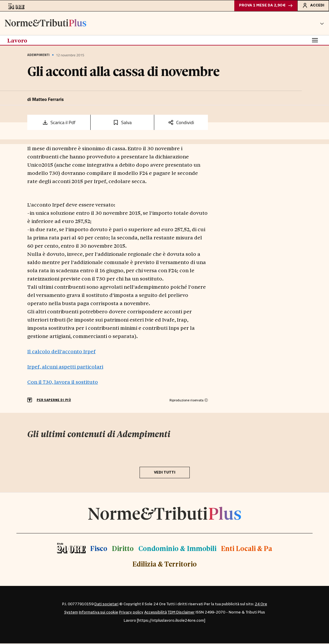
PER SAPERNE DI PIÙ (54, 401)
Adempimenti (38, 56)
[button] (322, 24)
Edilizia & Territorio (165, 565)
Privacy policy (131, 613)
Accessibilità (156, 613)
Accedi (313, 6)
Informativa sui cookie (99, 613)
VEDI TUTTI (165, 473)
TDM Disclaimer (181, 613)
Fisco (99, 549)
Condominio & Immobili (177, 549)
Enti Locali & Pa (246, 549)
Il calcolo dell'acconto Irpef (61, 352)
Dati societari (106, 605)
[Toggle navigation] (315, 41)
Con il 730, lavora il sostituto (63, 382)
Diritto (123, 549)
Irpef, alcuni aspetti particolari (65, 367)
